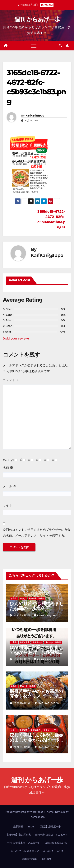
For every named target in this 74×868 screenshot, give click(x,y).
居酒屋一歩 (37, 642)
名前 (8, 468)
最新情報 (18, 827)
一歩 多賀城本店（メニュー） (24, 843)
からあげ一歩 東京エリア (25, 851)
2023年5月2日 (22, 615)
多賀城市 (24, 730)
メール (9, 486)
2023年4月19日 (23, 703)
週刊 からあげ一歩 (37, 19)
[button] (60, 46)
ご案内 (14, 642)
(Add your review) (16, 338)
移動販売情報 (30, 859)
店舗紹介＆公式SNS (56, 843)
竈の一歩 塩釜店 (36, 599)
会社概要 (47, 859)
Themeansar (37, 817)
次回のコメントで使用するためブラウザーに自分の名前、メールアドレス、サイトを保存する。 (37, 533)
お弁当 (14, 599)
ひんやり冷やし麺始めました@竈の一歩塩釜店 (37, 606)
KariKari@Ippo (35, 116)
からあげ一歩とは (53, 851)
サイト (7, 505)
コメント (11, 380)
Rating (8, 460)
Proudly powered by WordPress (25, 812)
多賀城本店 (25, 642)
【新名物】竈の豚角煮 (18, 835)
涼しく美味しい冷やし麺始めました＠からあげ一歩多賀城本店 (37, 740)
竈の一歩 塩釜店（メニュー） (51, 835)
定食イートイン (50, 730)
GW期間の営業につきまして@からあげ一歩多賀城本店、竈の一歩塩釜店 (36, 652)
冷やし (23, 599)
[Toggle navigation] (34, 46)
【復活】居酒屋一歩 (50, 827)
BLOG (31, 827)
